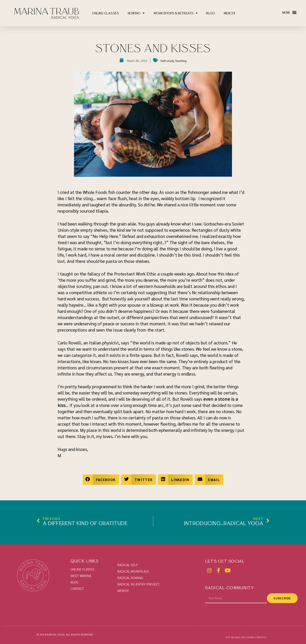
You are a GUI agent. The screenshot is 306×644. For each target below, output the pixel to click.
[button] (294, 12)
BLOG (210, 14)
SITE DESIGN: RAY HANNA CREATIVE (246, 637)
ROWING (136, 14)
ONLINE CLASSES (105, 14)
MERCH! (229, 14)
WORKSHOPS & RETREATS (176, 14)
